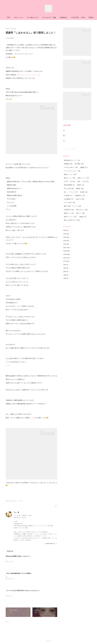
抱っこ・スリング (71, 197)
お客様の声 (69, 214)
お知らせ (80, 204)
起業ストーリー (70, 221)
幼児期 (84, 197)
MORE (75, 17)
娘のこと (81, 218)
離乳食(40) (8, 501)
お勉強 (83, 221)
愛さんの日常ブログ (72, 225)
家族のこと (69, 218)
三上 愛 (16, 512)
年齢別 (80, 190)
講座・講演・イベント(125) (17, 501)
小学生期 (68, 200)
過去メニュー (69, 183)
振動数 (84, 172)
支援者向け (80, 200)
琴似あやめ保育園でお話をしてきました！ (18, 556)
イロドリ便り (69, 207)
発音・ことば (83, 186)
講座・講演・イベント (73, 211)
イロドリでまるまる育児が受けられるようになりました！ (23, 591)
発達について (83, 183)
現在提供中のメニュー (72, 165)
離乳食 (80, 193)
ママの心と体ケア (71, 172)
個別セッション (70, 179)
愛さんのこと (82, 214)
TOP (21, 17)
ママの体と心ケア (45, 17)
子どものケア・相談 (62, 17)
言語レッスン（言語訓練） (71, 146)
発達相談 (68, 169)
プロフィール (31, 17)
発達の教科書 (69, 190)
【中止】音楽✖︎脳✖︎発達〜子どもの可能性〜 (19, 573)
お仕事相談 (68, 204)
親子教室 (79, 169)
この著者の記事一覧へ (51, 544)
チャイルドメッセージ (72, 176)
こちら (8, 365)
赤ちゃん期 (69, 193)
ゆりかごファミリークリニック (29, 75)
